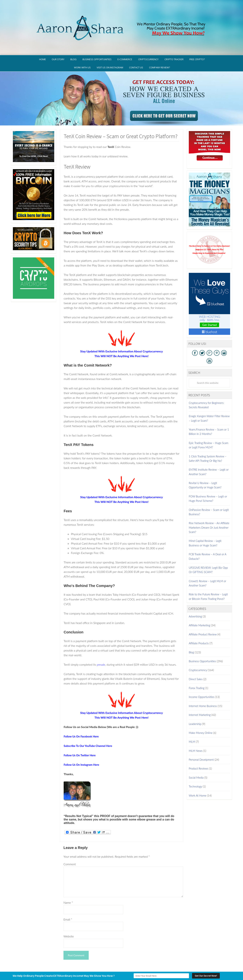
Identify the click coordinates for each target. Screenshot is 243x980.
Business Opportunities (202, 646)
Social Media (196, 762)
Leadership (195, 709)
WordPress (148, 968)
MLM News (196, 735)
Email (68, 904)
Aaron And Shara (122, 16)
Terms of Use (158, 963)
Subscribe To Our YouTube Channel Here (89, 730)
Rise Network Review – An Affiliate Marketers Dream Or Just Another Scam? (209, 512)
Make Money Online (201, 718)
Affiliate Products (199, 628)
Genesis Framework (132, 968)
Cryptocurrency (198, 655)
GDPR (123, 963)
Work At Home (198, 780)
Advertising (195, 601)
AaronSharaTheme (110, 968)
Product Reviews (198, 753)
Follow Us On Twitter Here (81, 740)
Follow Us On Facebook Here (82, 721)
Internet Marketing (200, 700)
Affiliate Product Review (203, 619)
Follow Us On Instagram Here (83, 749)
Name (68, 887)
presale (101, 649)
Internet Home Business (203, 691)
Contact (202, 963)
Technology (195, 771)
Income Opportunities (202, 682)
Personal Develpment (201, 745)
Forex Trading (197, 673)
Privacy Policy (138, 963)
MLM (192, 727)
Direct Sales (196, 664)
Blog (191, 637)
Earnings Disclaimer (182, 963)
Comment (70, 849)
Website (69, 921)
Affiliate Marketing (199, 610)
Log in (157, 968)
